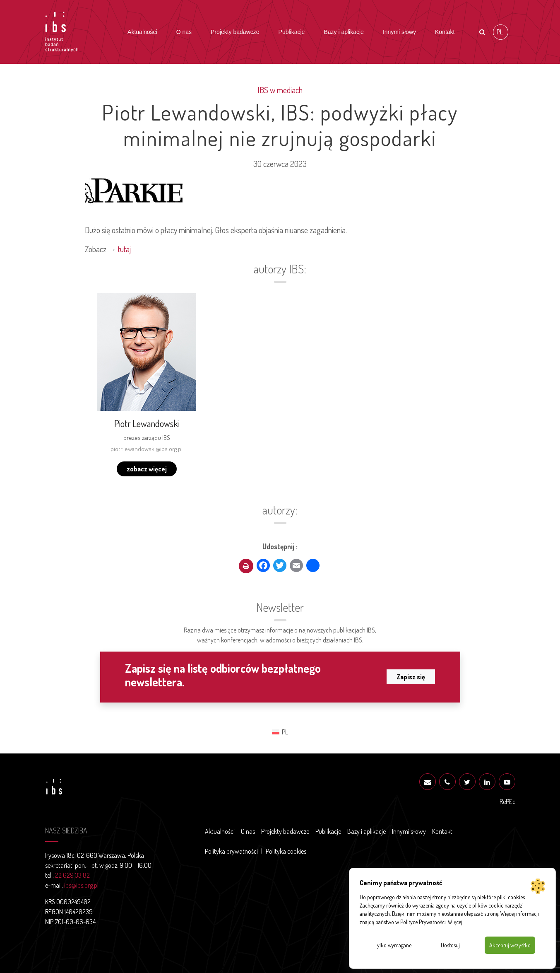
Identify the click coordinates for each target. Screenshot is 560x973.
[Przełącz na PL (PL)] (501, 32)
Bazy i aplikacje (344, 32)
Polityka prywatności (231, 851)
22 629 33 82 (72, 875)
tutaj (124, 249)
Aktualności (142, 32)
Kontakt (445, 32)
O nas (184, 32)
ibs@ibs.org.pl (81, 885)
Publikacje (292, 32)
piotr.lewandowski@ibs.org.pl (147, 449)
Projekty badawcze (235, 32)
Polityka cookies (286, 851)
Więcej (455, 922)
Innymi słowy (399, 32)
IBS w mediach (280, 90)
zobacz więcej (147, 469)
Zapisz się (411, 677)
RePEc (507, 802)
